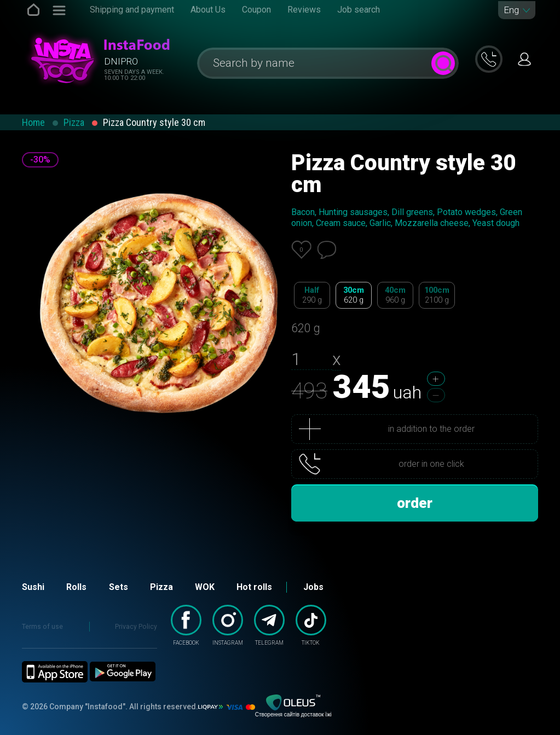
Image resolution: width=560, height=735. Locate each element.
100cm (437, 295)
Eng (511, 10)
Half (312, 295)
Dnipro (121, 61)
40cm (395, 295)
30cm (354, 295)
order (415, 503)
